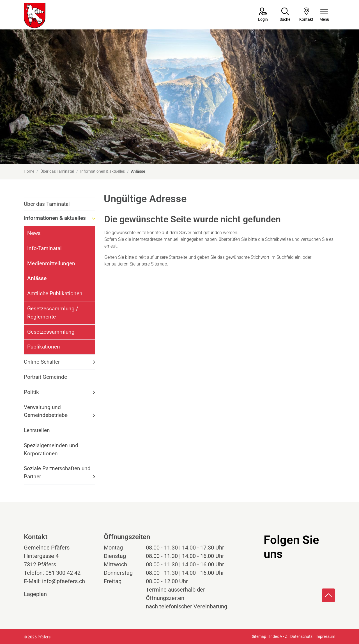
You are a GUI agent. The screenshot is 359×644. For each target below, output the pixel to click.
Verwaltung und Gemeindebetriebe (46, 411)
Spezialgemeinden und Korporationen (51, 449)
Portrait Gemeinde (45, 377)
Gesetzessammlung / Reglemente (53, 313)
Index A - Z (278, 636)
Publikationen (44, 347)
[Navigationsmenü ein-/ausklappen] (324, 15)
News (34, 233)
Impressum (325, 636)
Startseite (178, 257)
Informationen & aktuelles (55, 218)
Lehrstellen (37, 430)
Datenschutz (301, 636)
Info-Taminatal (44, 248)
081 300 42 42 (63, 573)
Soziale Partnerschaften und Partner (57, 472)
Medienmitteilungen (51, 263)
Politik (31, 392)
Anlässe (43, 281)
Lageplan (41, 594)
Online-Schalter (42, 362)
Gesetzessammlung (51, 332)
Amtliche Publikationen (55, 293)
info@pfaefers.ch (64, 581)
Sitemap (259, 636)
